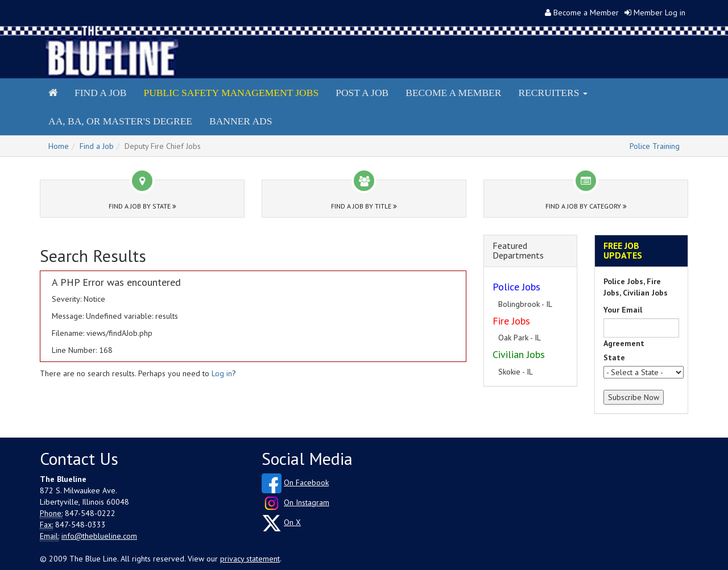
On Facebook (306, 482)
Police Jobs (516, 287)
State (614, 357)
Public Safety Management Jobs (231, 93)
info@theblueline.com (99, 536)
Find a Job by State (142, 206)
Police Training (655, 146)
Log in (222, 373)
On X (292, 522)
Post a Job (362, 93)
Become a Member (586, 13)
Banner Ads (241, 121)
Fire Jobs (511, 321)
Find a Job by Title (364, 206)
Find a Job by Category (586, 206)
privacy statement (250, 559)
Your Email (623, 310)
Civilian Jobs (519, 354)
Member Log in (659, 13)
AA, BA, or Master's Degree (120, 121)
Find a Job (100, 93)
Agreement (624, 343)
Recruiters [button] (553, 93)
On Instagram (307, 502)
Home (59, 146)
